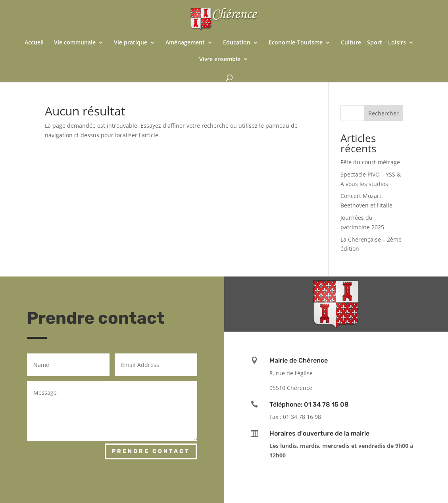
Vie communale (75, 43)
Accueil (34, 43)
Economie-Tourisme (296, 43)
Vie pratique (131, 43)
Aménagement (185, 43)
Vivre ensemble (220, 60)
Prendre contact (151, 451)
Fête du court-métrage (370, 162)
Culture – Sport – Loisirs (373, 43)
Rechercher (384, 113)
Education (237, 43)
